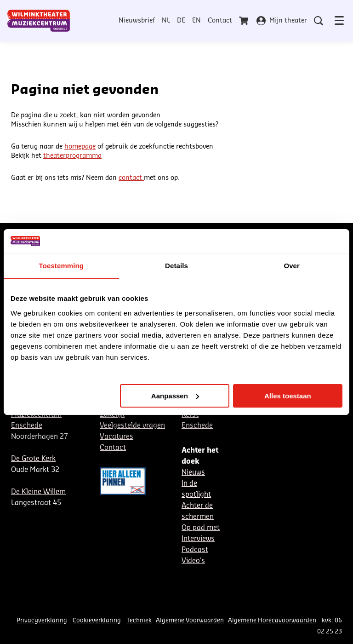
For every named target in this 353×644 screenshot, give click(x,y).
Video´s (193, 561)
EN (196, 21)
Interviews (198, 539)
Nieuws (193, 473)
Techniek (139, 620)
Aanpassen (175, 396)
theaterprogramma (72, 156)
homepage (80, 147)
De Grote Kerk (33, 459)
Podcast (195, 550)
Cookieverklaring (97, 620)
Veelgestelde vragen (132, 426)
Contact (220, 21)
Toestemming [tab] (62, 266)
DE (181, 21)
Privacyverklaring (42, 620)
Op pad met (201, 528)
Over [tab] (292, 266)
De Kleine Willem (38, 492)
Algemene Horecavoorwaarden (272, 620)
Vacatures (117, 437)
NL (166, 21)
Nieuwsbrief (137, 21)
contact (131, 178)
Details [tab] (176, 266)
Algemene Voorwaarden (190, 620)
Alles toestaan (288, 396)
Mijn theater (282, 21)
